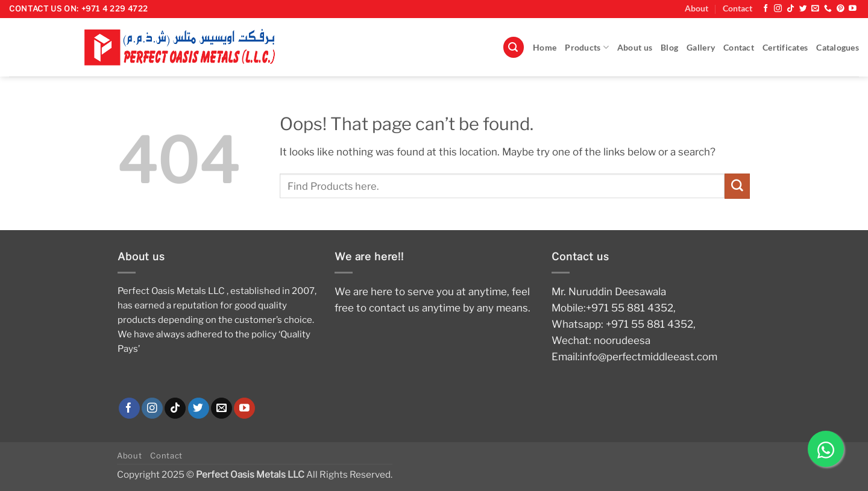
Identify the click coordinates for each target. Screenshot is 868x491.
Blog (669, 48)
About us (635, 48)
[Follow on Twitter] (803, 9)
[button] (514, 47)
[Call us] (828, 9)
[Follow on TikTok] (791, 9)
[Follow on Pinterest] (841, 9)
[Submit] (737, 186)
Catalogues (838, 48)
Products (587, 47)
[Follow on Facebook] (766, 9)
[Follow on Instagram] (778, 9)
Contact (737, 8)
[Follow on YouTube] (853, 9)
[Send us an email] (815, 9)
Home (545, 48)
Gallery (701, 48)
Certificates (785, 48)
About (697, 8)
